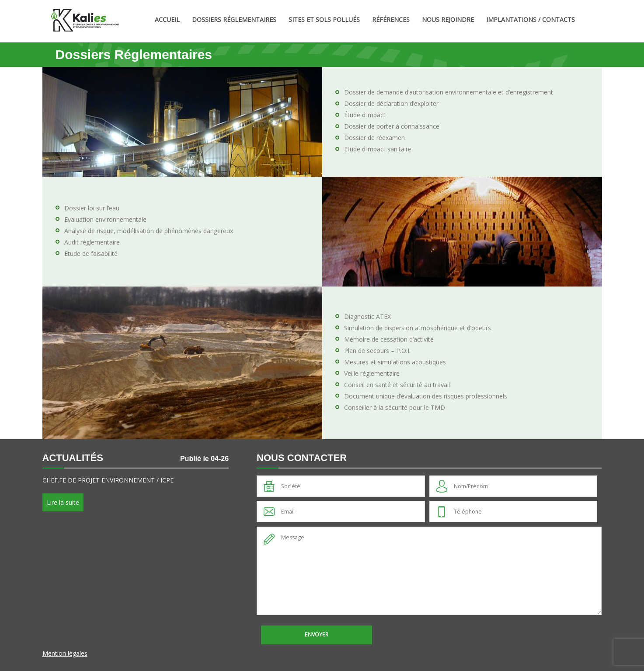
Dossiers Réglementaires (234, 19)
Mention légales (65, 653)
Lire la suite (63, 502)
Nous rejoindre (448, 19)
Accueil (167, 19)
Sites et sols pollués (324, 19)
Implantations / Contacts (531, 19)
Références (391, 19)
